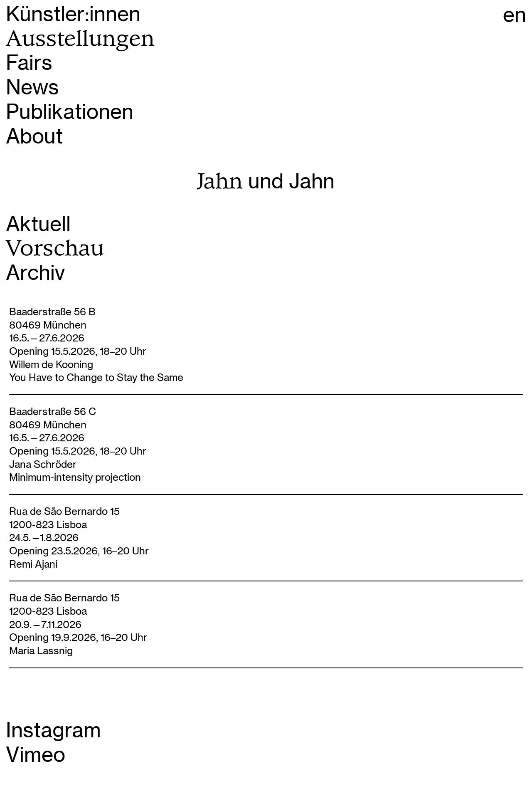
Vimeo (36, 755)
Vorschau (55, 248)
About (34, 136)
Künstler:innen (73, 14)
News (32, 87)
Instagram (53, 730)
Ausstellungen (80, 38)
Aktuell (38, 224)
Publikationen (70, 112)
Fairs (29, 63)
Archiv (35, 273)
